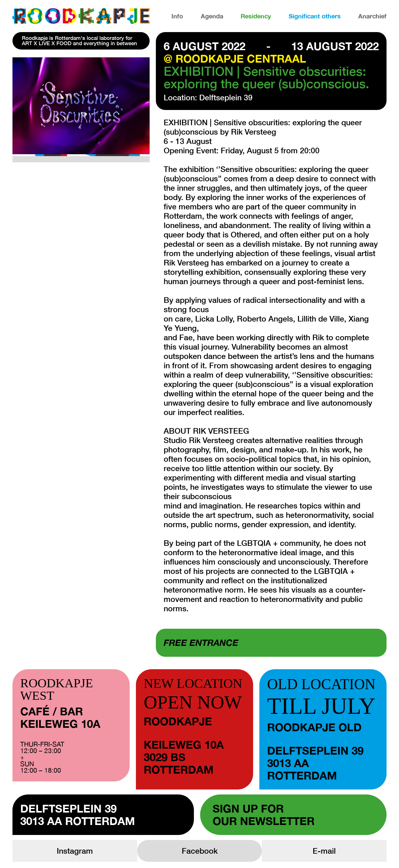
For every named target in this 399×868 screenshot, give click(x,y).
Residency (256, 16)
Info (177, 16)
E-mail (324, 851)
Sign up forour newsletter (264, 815)
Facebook (200, 851)
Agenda (212, 16)
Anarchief (372, 16)
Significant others (315, 16)
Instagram (75, 851)
